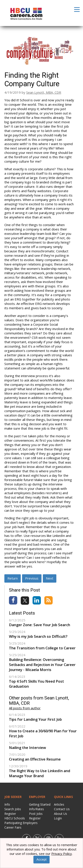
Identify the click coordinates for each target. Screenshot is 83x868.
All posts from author (25, 708)
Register (10, 814)
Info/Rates (36, 809)
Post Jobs (36, 814)
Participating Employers (21, 823)
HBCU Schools (15, 818)
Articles (59, 804)
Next (50, 578)
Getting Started (40, 804)
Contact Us (62, 809)
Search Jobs (13, 809)
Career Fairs (13, 827)
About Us (61, 814)
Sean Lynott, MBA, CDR (44, 92)
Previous (32, 578)
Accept (41, 859)
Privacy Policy (62, 854)
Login (58, 818)
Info (7, 804)
